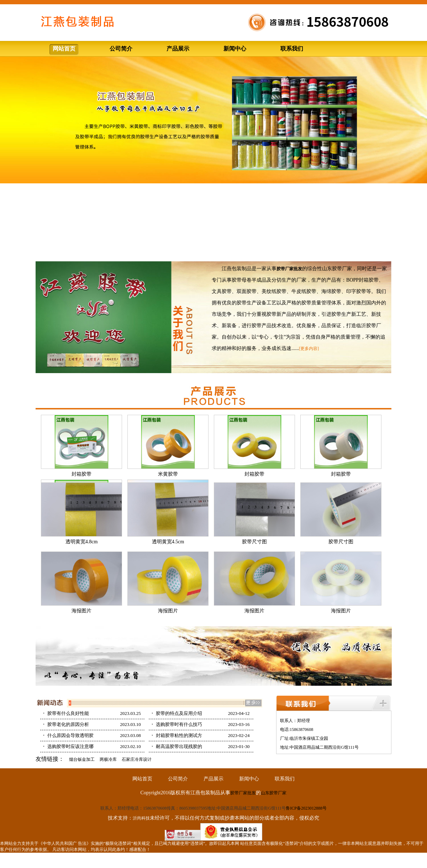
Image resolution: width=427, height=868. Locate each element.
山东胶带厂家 (274, 793)
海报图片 (81, 611)
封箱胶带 (81, 474)
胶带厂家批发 (243, 793)
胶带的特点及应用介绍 (179, 713)
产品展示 (178, 49)
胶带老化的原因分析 (68, 724)
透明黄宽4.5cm (168, 542)
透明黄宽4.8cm (82, 542)
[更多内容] (309, 349)
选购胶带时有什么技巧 (179, 724)
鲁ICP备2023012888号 (306, 808)
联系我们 (292, 49)
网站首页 (64, 49)
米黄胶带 (168, 474)
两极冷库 (108, 759)
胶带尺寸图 (254, 542)
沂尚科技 (141, 818)
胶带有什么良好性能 (68, 713)
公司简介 (121, 49)
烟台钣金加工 (82, 759)
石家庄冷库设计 (137, 759)
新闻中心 (235, 49)
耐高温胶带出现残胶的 (179, 746)
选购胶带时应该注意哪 (70, 746)
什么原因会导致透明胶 (70, 735)
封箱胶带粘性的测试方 (179, 735)
